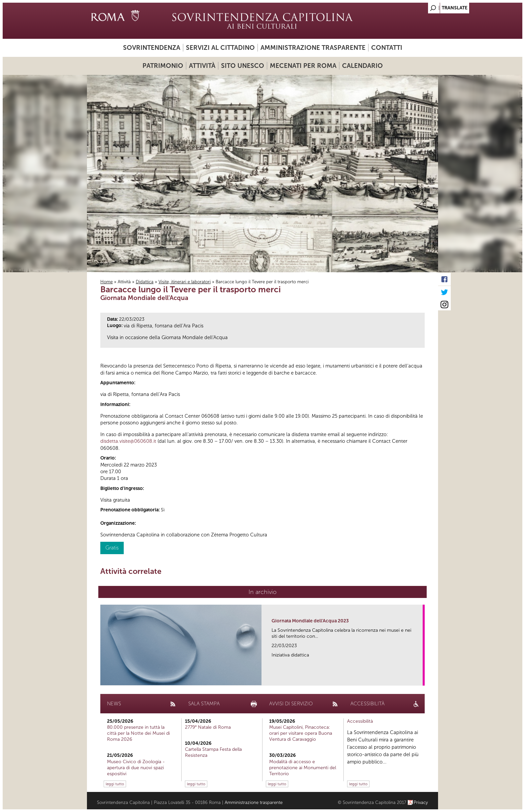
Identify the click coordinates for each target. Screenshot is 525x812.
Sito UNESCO (243, 66)
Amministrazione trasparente (313, 48)
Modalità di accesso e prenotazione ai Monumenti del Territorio (303, 768)
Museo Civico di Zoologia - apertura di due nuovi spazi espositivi (136, 768)
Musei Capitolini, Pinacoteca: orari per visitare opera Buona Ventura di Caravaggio (301, 733)
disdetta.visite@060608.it (128, 441)
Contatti (387, 48)
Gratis (112, 548)
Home (107, 282)
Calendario (362, 66)
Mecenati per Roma (303, 66)
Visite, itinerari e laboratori (185, 282)
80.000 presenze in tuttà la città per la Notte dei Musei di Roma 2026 (138, 733)
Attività (202, 66)
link (420, 678)
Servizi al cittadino (220, 48)
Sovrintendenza (152, 48)
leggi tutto (115, 784)
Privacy (421, 802)
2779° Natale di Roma (208, 727)
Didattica (145, 282)
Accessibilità (360, 721)
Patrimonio (163, 66)
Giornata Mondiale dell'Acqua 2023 (310, 621)
